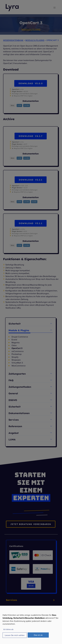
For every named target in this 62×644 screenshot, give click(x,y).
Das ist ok (38, 635)
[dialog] (31, 625)
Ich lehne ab (8, 629)
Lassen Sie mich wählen (15, 635)
